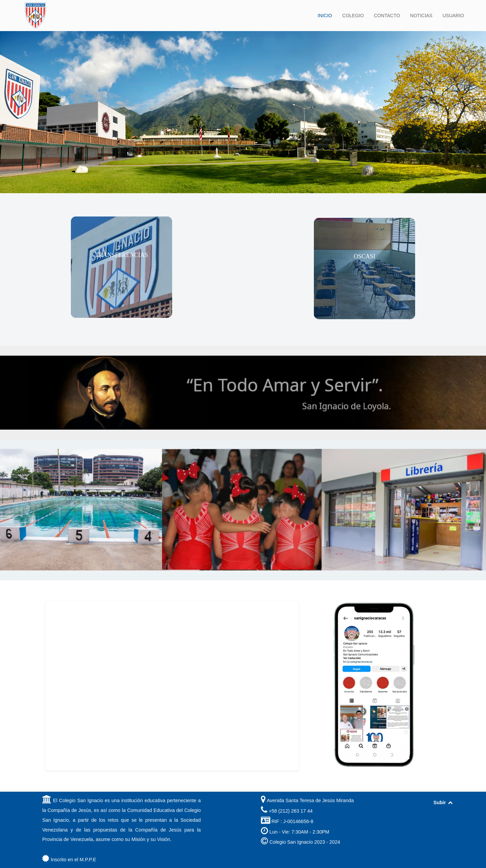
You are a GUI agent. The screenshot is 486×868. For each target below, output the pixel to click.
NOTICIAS (421, 16)
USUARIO (453, 16)
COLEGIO (353, 16)
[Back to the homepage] (35, 16)
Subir (443, 802)
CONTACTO (387, 16)
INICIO (325, 16)
